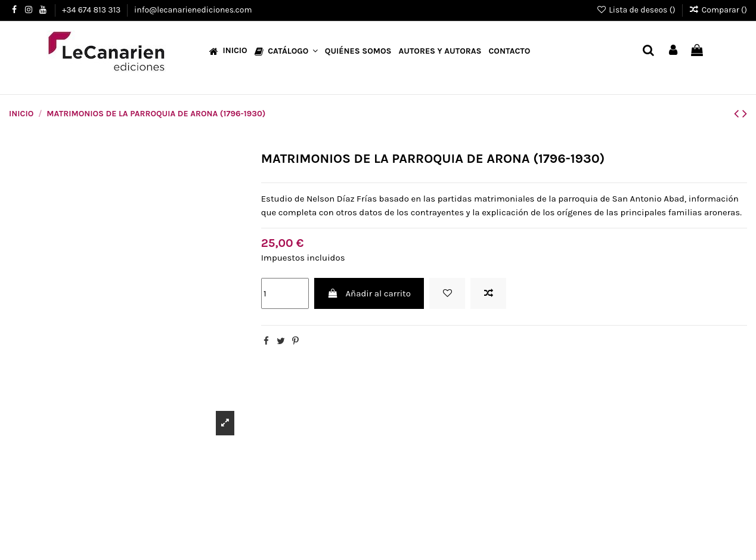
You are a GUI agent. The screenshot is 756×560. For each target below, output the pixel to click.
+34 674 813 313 (92, 10)
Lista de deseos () (637, 10)
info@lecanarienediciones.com (193, 10)
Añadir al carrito (369, 293)
